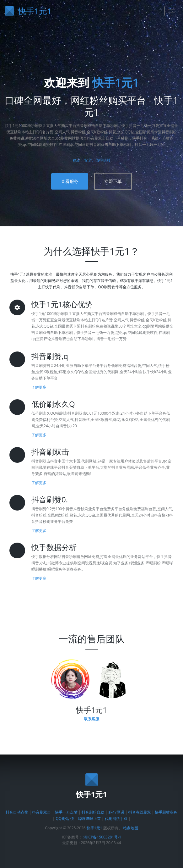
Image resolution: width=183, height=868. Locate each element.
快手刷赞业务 (166, 812)
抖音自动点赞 (17, 812)
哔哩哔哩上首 (89, 818)
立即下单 (113, 181)
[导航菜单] (171, 11)
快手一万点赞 (66, 812)
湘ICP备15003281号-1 (102, 837)
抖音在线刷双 (140, 812)
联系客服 (92, 719)
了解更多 (39, 387)
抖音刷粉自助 (93, 812)
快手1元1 (116, 83)
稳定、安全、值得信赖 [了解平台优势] (92, 160)
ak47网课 (116, 812)
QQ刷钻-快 (65, 818)
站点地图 (131, 828)
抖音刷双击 (42, 812)
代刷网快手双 (116, 818)
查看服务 (70, 181)
